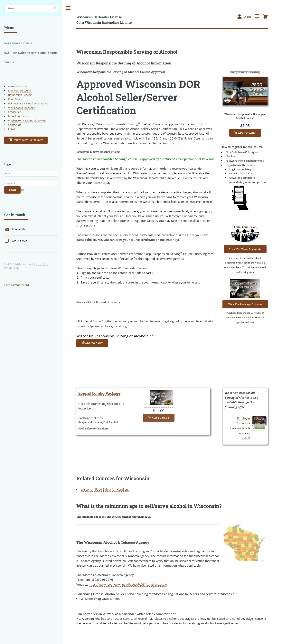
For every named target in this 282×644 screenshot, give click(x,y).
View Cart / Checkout (26, 140)
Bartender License (18, 43)
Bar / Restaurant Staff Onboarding (31, 53)
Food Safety (15, 99)
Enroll (9, 62)
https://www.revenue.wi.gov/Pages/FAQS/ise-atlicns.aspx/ (128, 584)
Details (246, 437)
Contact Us (15, 125)
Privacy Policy (12, 268)
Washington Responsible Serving (27, 120)
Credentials (15, 112)
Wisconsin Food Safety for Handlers (105, 489)
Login (13, 190)
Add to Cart (245, 132)
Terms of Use (41, 264)
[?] (22, 190)
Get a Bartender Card (17, 285)
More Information (19, 116)
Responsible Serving (20, 95)
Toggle (69, 8)
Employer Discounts (20, 91)
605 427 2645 (20, 241)
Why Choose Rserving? (21, 108)
